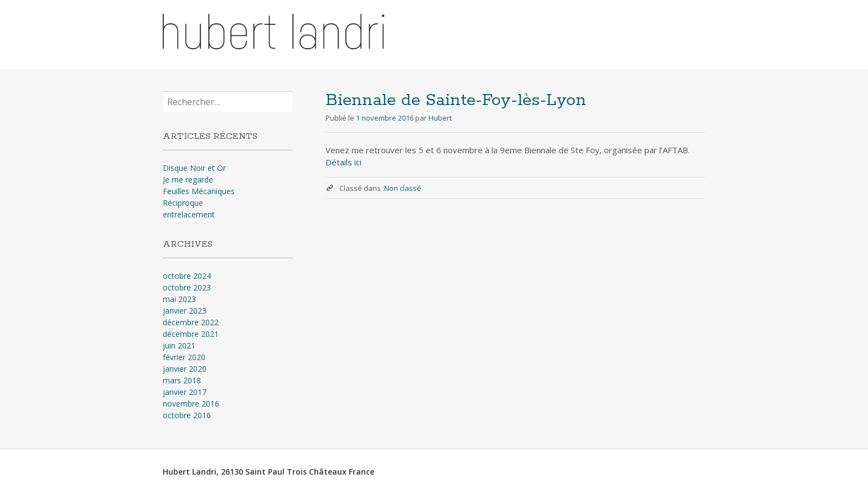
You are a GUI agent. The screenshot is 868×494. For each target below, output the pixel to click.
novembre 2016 (191, 404)
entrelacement (189, 214)
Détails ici (343, 162)
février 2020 (184, 357)
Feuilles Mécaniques (199, 191)
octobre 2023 (187, 287)
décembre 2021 (191, 334)
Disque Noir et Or (194, 168)
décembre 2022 (191, 322)
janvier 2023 (185, 311)
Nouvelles (631, 32)
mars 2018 (182, 380)
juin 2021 (179, 345)
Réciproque (183, 203)
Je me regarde (188, 180)
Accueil (515, 32)
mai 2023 (179, 299)
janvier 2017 (185, 392)
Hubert (440, 118)
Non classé (403, 188)
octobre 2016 (187, 415)
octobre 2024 (187, 276)
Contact (682, 32)
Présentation (570, 32)
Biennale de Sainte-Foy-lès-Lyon (456, 100)
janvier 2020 (185, 369)
